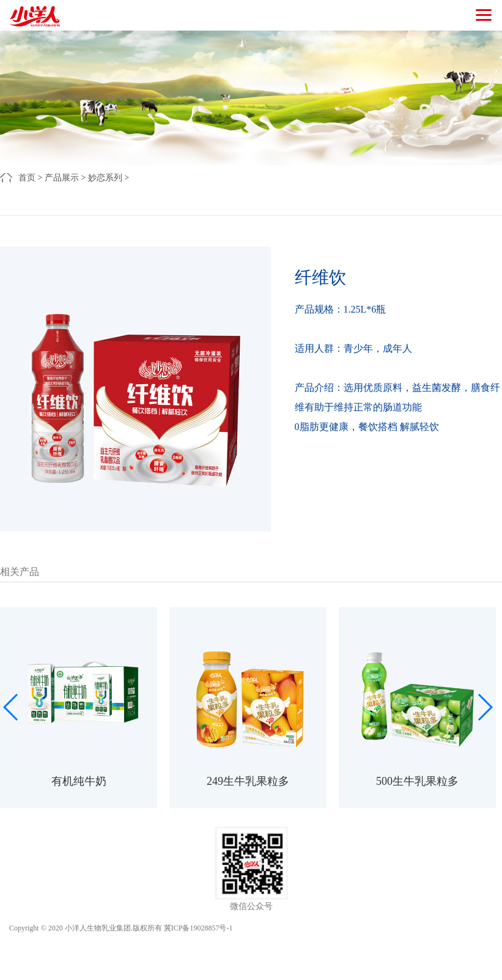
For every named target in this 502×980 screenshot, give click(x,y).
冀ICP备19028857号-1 (198, 928)
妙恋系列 (105, 178)
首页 (27, 178)
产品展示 (62, 178)
